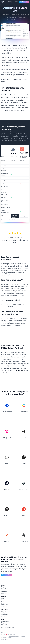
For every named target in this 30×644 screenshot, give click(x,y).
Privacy (7, 640)
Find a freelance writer (8, 628)
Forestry (3, 611)
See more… (4, 606)
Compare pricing (15, 216)
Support (3, 587)
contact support (18, 370)
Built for (3, 597)
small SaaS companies (14, 636)
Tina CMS (4, 616)
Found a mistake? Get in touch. (8, 220)
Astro (3, 598)
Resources (4, 624)
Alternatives (5, 610)
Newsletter (4, 593)
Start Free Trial (24, 2)
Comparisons (5, 626)
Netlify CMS (4, 613)
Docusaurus (4, 605)
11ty (2, 600)
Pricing (10, 2)
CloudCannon (5, 615)
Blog (2, 623)
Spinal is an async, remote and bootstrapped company (13, 633)
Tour (2, 590)
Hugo (3, 601)
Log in (16, 2)
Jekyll (3, 603)
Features (4, 588)
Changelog (4, 592)
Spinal (3, 585)
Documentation (5, 621)
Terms (3, 640)
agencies (23, 636)
